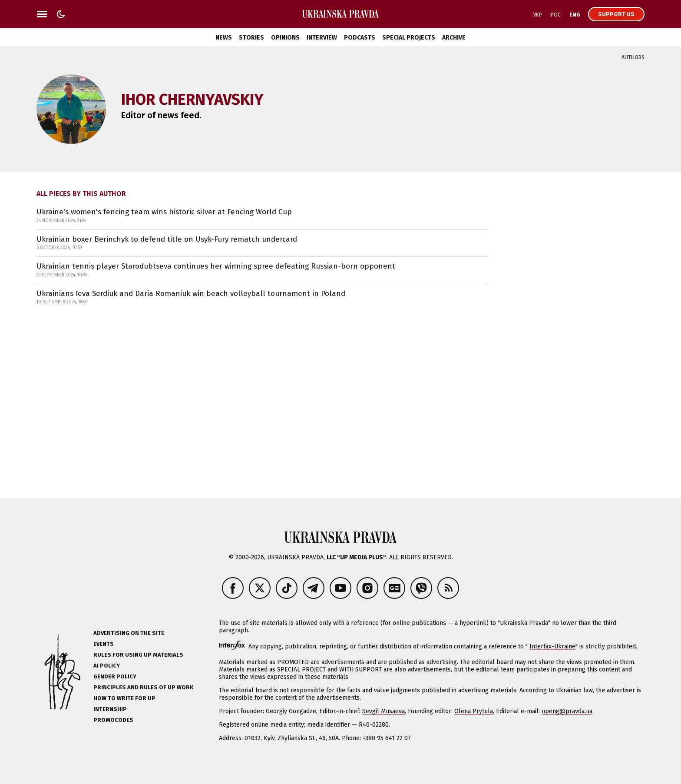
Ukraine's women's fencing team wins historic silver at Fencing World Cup (164, 212)
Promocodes (113, 720)
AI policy (107, 666)
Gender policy (115, 676)
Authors (633, 57)
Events (104, 644)
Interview (322, 38)
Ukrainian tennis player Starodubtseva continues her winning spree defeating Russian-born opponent (216, 266)
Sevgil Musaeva (383, 711)
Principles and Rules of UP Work (143, 687)
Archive (454, 38)
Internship (110, 709)
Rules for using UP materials (138, 655)
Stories (251, 38)
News (224, 38)
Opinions (285, 38)
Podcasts (360, 38)
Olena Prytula (474, 711)
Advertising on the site (129, 633)
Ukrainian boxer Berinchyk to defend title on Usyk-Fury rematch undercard (167, 239)
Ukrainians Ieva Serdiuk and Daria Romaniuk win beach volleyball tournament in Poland (191, 294)
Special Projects (409, 38)
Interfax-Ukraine (552, 646)
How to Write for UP (124, 698)
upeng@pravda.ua (567, 711)
